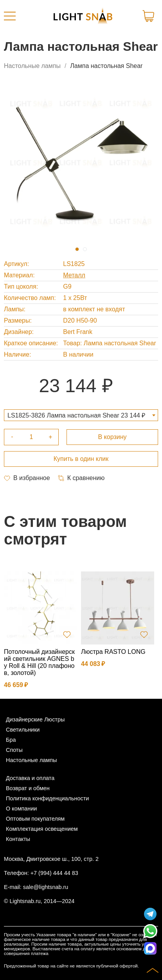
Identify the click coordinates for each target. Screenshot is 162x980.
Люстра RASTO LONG (113, 652)
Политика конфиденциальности (47, 798)
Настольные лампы (32, 66)
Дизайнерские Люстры (35, 719)
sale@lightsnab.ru (46, 887)
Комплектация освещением (42, 829)
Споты (14, 750)
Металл (74, 275)
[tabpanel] (81, 162)
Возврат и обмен (28, 788)
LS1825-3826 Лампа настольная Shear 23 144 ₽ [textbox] (76, 415)
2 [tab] (85, 249)
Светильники (23, 730)
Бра (11, 740)
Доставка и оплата (30, 778)
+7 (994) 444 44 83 (54, 873)
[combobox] (81, 415)
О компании (21, 809)
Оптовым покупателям (35, 819)
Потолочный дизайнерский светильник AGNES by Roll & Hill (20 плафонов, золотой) (39, 662)
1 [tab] (77, 249)
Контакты (18, 839)
